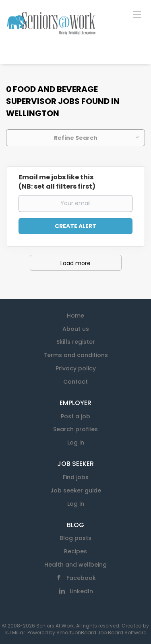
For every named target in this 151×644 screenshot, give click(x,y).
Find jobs (76, 477)
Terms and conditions (76, 355)
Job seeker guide (76, 490)
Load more (75, 263)
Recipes (75, 551)
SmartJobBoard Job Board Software (101, 633)
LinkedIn (81, 591)
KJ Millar (15, 633)
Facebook (81, 578)
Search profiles (75, 429)
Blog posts (75, 538)
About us (76, 329)
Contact (75, 382)
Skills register (76, 342)
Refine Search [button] (76, 138)
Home (75, 316)
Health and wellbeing (75, 565)
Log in (76, 442)
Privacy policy (76, 368)
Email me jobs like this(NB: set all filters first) (57, 182)
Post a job (75, 416)
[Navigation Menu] (137, 14)
